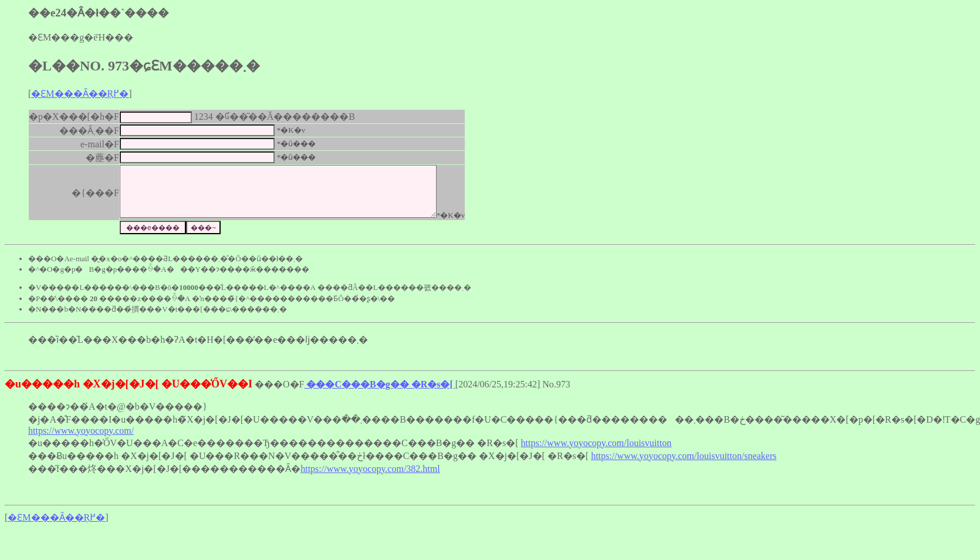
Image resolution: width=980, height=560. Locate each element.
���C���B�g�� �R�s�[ (379, 395)
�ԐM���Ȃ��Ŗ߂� (80, 94)
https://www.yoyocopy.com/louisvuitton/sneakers (684, 466)
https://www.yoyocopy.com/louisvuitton (597, 453)
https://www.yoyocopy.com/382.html (370, 479)
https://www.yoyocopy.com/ (81, 441)
